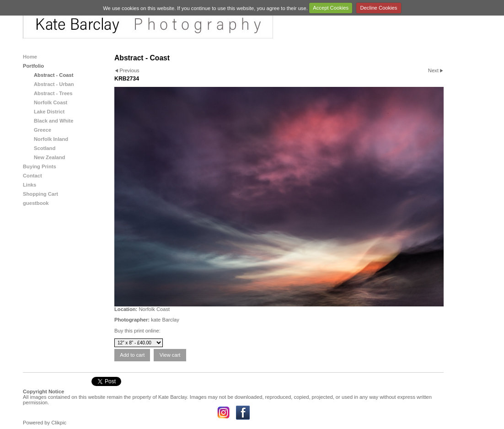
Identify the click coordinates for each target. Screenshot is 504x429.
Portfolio (33, 66)
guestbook (36, 203)
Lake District (49, 112)
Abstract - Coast (54, 75)
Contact (32, 176)
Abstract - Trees (53, 93)
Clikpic (59, 423)
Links (29, 185)
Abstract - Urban (54, 84)
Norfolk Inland (51, 139)
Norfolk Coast (51, 102)
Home (30, 57)
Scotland (45, 148)
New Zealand (49, 157)
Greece (43, 130)
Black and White (54, 121)
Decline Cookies (379, 8)
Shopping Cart (40, 194)
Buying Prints (40, 166)
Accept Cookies (331, 8)
